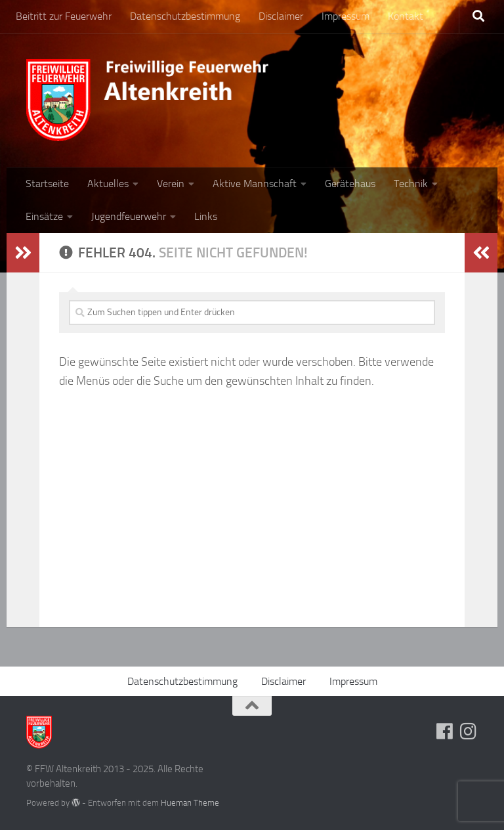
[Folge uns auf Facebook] (445, 732)
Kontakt (406, 16)
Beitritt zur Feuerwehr (64, 16)
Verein (171, 184)
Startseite (47, 184)
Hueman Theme (190, 803)
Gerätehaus (350, 184)
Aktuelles (108, 184)
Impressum (346, 16)
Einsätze (44, 216)
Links (206, 216)
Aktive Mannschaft (255, 184)
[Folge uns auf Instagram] (469, 732)
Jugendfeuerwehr (129, 216)
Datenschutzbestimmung (185, 16)
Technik (411, 184)
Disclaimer (281, 16)
